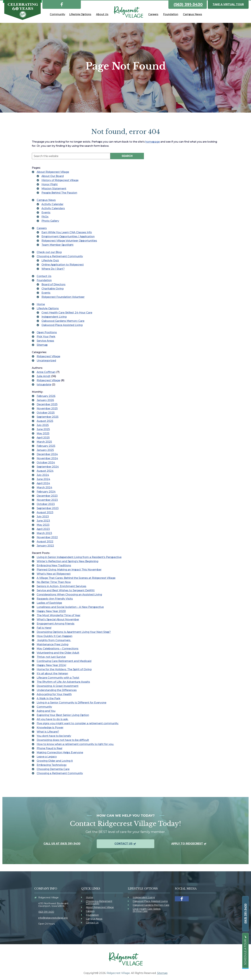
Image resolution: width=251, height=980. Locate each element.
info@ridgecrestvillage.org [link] (53, 918)
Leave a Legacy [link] (47, 757)
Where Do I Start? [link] (53, 269)
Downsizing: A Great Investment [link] (58, 686)
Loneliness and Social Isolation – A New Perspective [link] (70, 607)
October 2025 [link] (46, 413)
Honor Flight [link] (50, 184)
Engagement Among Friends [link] (56, 624)
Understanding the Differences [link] (57, 690)
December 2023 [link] (47, 496)
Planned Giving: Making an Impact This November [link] (69, 570)
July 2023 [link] (43, 517)
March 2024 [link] (44, 487)
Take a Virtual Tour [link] (228, 4)
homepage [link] (153, 142)
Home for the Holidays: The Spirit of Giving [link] (64, 669)
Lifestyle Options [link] (48, 308)
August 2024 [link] (45, 471)
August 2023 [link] (45, 512)
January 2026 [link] (45, 400)
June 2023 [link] (43, 521)
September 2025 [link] (48, 417)
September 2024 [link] (48, 467)
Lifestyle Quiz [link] (50, 260)
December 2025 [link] (47, 404)
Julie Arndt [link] (44, 376)
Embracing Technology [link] (52, 765)
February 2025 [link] (46, 446)
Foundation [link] (44, 280)
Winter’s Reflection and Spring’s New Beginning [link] (67, 561)
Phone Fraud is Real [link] (49, 748)
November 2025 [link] (47, 408)
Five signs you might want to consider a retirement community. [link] (78, 723)
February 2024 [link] (46, 492)
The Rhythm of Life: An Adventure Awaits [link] (63, 682)
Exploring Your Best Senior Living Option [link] (63, 715)
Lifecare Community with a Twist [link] (58, 678)
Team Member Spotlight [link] (57, 245)
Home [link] (41, 304)
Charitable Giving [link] (53, 289)
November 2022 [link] (47, 537)
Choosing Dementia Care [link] (53, 769)
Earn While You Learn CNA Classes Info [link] (67, 232)
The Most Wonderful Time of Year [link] (59, 615)
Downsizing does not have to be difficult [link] (63, 740)
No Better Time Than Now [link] (54, 582)
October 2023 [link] (46, 504)
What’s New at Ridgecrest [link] (54, 574)
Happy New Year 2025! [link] (51, 611)
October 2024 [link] (46, 463)
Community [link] (44, 707)
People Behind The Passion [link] (59, 193)
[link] (62, 4)
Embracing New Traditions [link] (54, 565)
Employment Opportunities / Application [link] (68, 236)
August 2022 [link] (45, 541)
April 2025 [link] (43, 438)
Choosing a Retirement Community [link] (60, 256)
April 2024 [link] (43, 483)
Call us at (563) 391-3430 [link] (62, 844)
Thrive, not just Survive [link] (51, 657)
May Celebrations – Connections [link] (58, 649)
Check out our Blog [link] (49, 252)
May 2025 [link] (43, 433)
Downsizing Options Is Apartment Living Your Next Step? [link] (74, 632)
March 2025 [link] (44, 442)
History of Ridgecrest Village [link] (60, 180)
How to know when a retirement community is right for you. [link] (75, 744)
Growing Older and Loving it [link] (55, 761)
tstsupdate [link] (44, 385)
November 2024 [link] (47, 458)
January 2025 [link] (45, 450)
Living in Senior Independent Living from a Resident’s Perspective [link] (79, 557)
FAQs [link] (45, 217)
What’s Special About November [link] (58, 619)
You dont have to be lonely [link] (54, 736)
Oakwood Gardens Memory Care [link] (63, 321)
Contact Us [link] (44, 276)
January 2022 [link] (45, 546)
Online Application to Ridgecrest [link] (63, 265)
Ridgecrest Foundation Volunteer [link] (63, 297)
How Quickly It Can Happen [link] (55, 636)
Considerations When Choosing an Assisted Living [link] (69, 595)
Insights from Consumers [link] (54, 640)
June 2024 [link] (43, 479)
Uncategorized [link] (46, 361)
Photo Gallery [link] (50, 221)
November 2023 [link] (47, 500)
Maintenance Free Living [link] (53, 644)
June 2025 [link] (43, 429)
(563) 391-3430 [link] (188, 4)
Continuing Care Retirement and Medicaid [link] (64, 661)
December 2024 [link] (47, 454)
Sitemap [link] (42, 345)
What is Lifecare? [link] (48, 732)
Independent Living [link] (54, 317)
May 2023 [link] (43, 525)
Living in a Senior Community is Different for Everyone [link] (71, 703)
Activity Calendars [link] (53, 208)
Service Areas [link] (45, 341)
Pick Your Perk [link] (46, 337)
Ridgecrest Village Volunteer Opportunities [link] (69, 241)
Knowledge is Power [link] (50, 728)
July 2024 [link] (43, 475)
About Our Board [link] (53, 176)
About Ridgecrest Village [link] (53, 172)
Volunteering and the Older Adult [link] (58, 653)
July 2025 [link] (43, 425)
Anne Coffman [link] (46, 372)
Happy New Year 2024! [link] (51, 665)
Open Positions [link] (47, 332)
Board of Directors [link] (53, 284)
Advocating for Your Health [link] (54, 694)
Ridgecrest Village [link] (48, 356)
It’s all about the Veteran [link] (52, 674)
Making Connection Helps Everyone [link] (60, 752)
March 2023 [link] (44, 533)
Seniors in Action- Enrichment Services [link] (61, 586)
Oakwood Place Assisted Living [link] (62, 325)
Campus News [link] (46, 200)
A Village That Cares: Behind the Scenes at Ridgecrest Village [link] (76, 578)
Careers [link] (42, 228)
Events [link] (46, 213)
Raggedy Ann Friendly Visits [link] (55, 599)
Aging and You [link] (46, 711)
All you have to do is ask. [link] (53, 719)
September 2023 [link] (48, 508)
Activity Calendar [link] (52, 204)
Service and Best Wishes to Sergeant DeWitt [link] (66, 590)
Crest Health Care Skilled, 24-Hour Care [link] (67, 313)
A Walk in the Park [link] (49, 698)
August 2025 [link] (45, 421)
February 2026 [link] (46, 396)
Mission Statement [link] (54, 189)
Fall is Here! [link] (44, 628)
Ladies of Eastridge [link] (49, 603)
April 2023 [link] (43, 529)
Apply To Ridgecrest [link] (187, 844)
